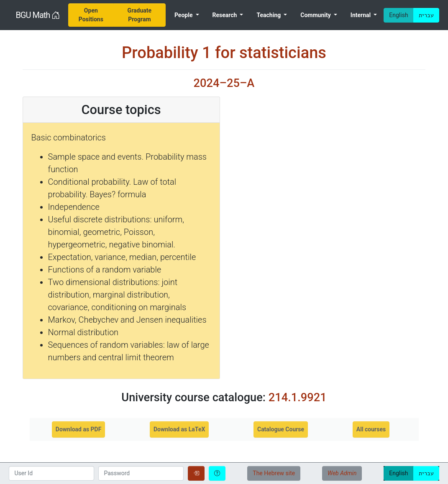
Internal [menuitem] (361, 15)
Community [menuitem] (316, 15)
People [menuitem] (184, 15)
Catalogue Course (281, 429)
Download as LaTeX (179, 429)
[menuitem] (91, 15)
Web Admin (342, 473)
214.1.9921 (298, 397)
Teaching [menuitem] (269, 15)
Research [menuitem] (225, 15)
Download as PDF (79, 429)
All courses (371, 429)
